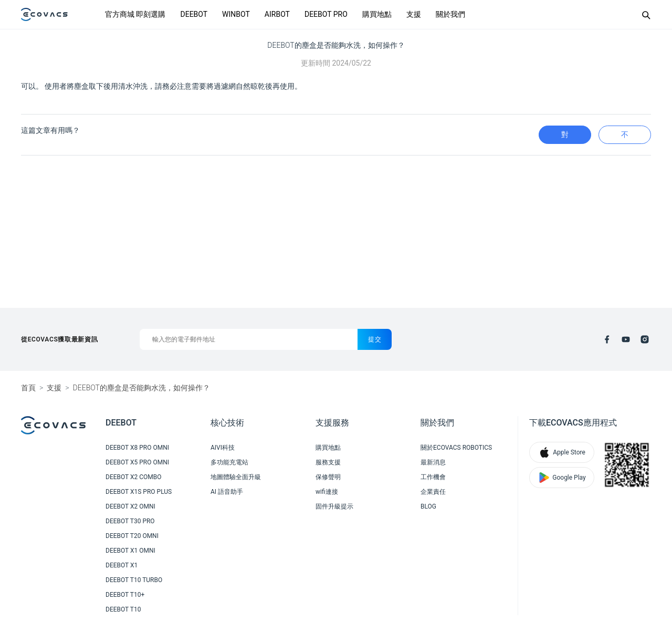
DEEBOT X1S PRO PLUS (139, 492)
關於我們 (450, 14)
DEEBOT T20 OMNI (132, 536)
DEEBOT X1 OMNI (130, 551)
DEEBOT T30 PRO (130, 521)
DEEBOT (194, 14)
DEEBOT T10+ (125, 595)
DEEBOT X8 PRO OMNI (137, 448)
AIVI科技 (223, 448)
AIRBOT (277, 14)
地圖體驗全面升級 (236, 477)
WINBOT (236, 14)
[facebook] (607, 339)
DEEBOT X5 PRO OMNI (137, 462)
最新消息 (433, 462)
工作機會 (433, 477)
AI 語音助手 (227, 492)
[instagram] (645, 339)
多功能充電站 (229, 462)
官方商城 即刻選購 (135, 14)
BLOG (428, 506)
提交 (375, 339)
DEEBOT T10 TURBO (134, 580)
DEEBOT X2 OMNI (130, 506)
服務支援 (328, 462)
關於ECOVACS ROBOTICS (456, 448)
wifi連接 (327, 492)
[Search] (646, 15)
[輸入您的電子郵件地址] (249, 339)
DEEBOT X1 (122, 565)
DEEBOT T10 (123, 609)
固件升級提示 (334, 506)
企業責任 (433, 492)
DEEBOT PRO (326, 14)
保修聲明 (328, 477)
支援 (414, 14)
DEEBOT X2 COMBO (134, 477)
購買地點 (377, 14)
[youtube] (626, 339)
